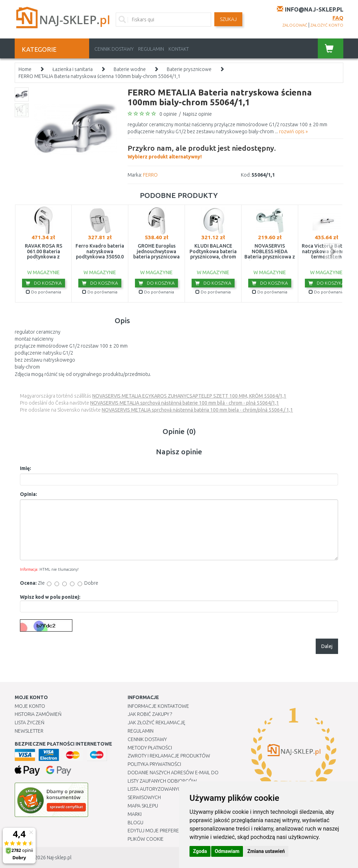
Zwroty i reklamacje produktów (169, 756)
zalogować (295, 25)
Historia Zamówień (38, 714)
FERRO (150, 175)
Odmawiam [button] (227, 851)
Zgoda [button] (200, 851)
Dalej (327, 646)
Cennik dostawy (114, 49)
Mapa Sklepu (143, 806)
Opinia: (28, 494)
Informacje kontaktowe (158, 706)
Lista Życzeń (30, 723)
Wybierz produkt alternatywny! (202, 151)
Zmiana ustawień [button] (266, 851)
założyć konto (327, 25)
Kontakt (179, 49)
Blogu (135, 823)
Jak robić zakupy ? (150, 714)
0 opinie (168, 114)
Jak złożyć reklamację (156, 723)
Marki (135, 814)
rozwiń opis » (293, 131)
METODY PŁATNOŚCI (150, 748)
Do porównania (44, 292)
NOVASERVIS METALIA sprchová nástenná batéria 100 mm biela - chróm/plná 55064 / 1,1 (197, 410)
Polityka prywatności (154, 764)
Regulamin (151, 49)
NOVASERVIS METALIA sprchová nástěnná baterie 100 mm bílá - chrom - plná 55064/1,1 (185, 403)
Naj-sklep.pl (59, 858)
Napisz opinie (197, 114)
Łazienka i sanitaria (73, 69)
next (332, 251)
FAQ (338, 18)
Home (25, 69)
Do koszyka (44, 283)
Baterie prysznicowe (189, 69)
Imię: (26, 468)
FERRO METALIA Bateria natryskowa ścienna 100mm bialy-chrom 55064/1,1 (99, 76)
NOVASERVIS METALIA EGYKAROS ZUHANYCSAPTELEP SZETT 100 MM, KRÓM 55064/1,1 (189, 396)
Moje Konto (30, 706)
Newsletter (29, 731)
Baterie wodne (130, 69)
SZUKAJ (228, 19)
